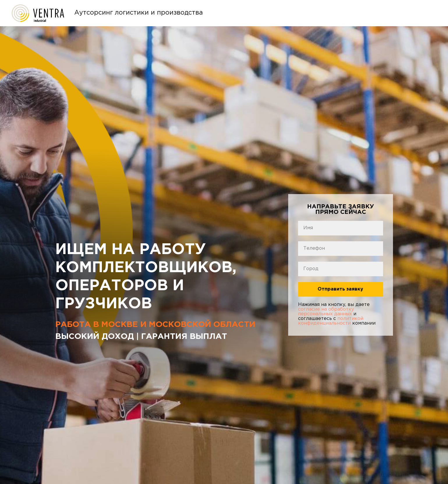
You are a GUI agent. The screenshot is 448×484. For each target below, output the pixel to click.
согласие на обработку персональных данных (326, 312)
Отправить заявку (340, 289)
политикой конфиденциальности (331, 321)
